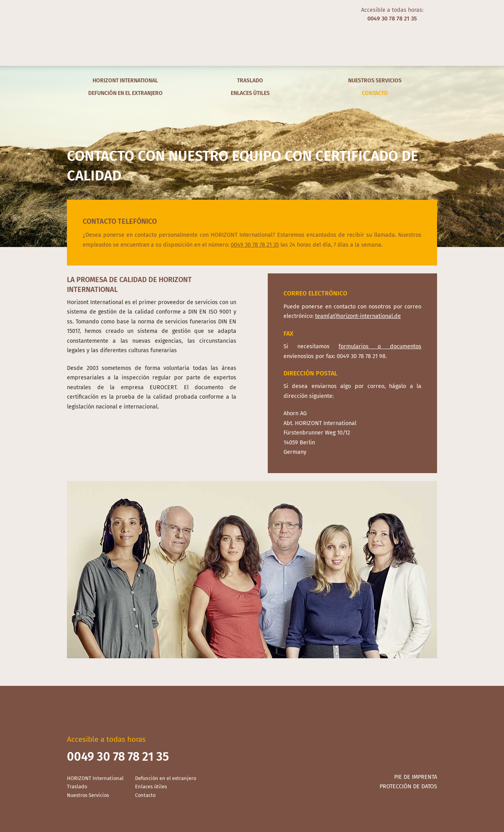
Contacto (375, 93)
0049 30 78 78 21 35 (255, 245)
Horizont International (252, 33)
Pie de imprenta (416, 777)
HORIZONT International (125, 81)
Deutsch (72, 12)
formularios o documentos (380, 346)
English (83, 12)
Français (103, 12)
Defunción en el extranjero (125, 93)
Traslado (250, 81)
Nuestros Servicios (375, 81)
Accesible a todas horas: (392, 14)
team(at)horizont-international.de (358, 316)
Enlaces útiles (250, 93)
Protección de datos (408, 786)
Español (93, 12)
